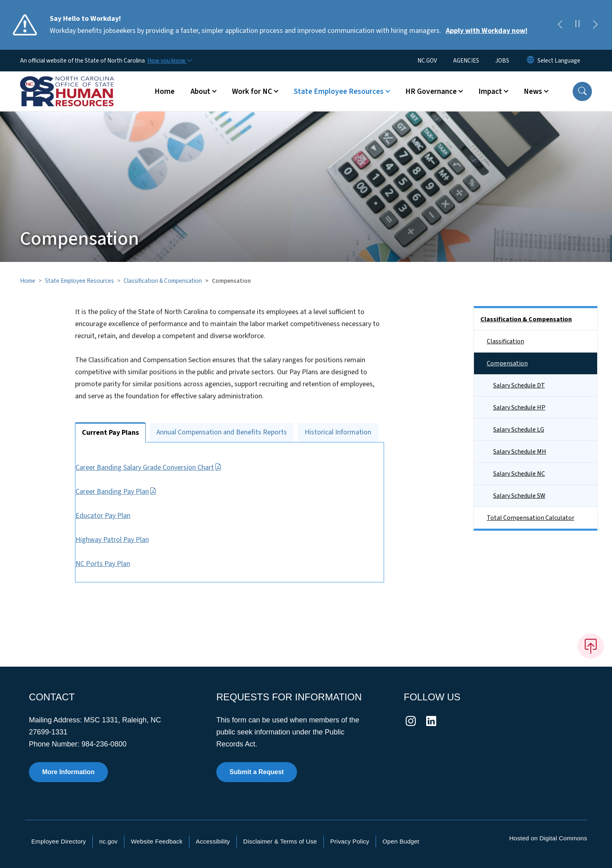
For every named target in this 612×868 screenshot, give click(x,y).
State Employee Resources (79, 281)
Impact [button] (490, 91)
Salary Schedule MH (520, 452)
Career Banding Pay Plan (128, 492)
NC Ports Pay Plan (115, 564)
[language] (559, 61)
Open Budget (401, 841)
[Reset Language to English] (531, 61)
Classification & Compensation (163, 281)
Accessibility (213, 841)
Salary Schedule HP (519, 408)
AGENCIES (466, 61)
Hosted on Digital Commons (548, 838)
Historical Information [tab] (338, 432)
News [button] (533, 91)
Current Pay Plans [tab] (110, 433)
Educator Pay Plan (115, 516)
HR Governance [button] (431, 91)
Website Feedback (157, 841)
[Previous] (560, 25)
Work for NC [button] (252, 91)
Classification (505, 341)
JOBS (502, 61)
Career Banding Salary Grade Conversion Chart (161, 467)
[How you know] (169, 61)
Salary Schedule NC (519, 474)
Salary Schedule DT (519, 385)
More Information (68, 772)
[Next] (595, 25)
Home (165, 91)
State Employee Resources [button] (339, 91)
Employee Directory (59, 841)
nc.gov (108, 841)
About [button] (200, 91)
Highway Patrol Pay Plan (124, 540)
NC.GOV (427, 61)
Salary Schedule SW (519, 496)
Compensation (507, 363)
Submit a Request (257, 772)
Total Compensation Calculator (531, 518)
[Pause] (577, 25)
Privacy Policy (350, 841)
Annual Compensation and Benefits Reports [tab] (222, 432)
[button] (582, 91)
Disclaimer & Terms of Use (280, 841)
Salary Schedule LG (519, 430)
